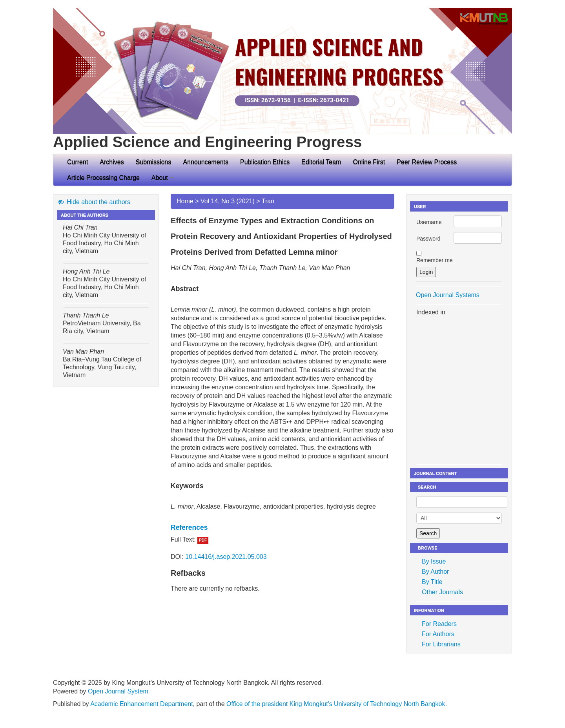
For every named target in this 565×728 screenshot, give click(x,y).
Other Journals (442, 592)
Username (429, 222)
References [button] (189, 527)
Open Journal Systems (448, 295)
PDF (203, 540)
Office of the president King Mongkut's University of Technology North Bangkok (336, 704)
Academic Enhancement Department (141, 704)
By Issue (434, 561)
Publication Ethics (265, 162)
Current (77, 162)
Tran (268, 201)
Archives (112, 162)
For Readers (439, 624)
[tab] (282, 527)
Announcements (206, 162)
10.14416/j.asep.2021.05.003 (226, 557)
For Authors (438, 634)
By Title (432, 582)
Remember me (435, 260)
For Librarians (441, 644)
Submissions (154, 162)
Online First (369, 162)
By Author (435, 572)
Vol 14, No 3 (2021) (228, 201)
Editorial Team (321, 162)
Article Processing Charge (103, 178)
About (162, 178)
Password (428, 239)
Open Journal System (118, 691)
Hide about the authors (94, 202)
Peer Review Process (427, 162)
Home (185, 201)
